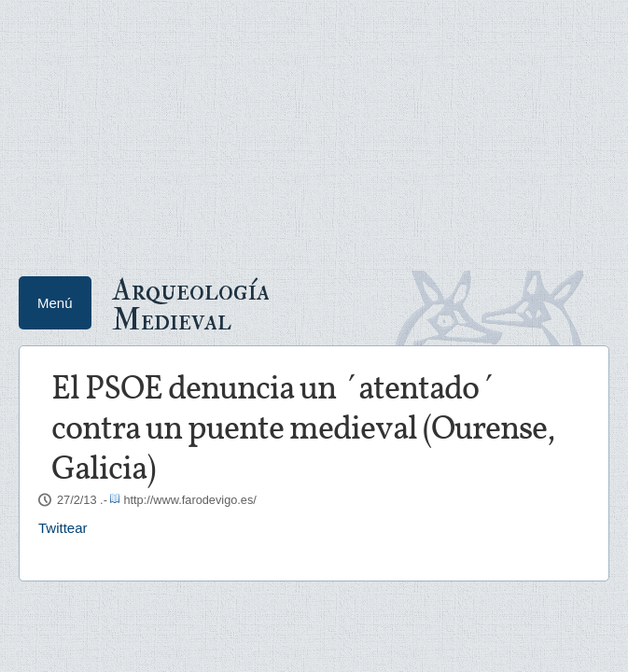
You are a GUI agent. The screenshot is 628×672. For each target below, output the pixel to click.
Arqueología (191, 303)
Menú (55, 303)
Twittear (63, 528)
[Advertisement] (314, 131)
